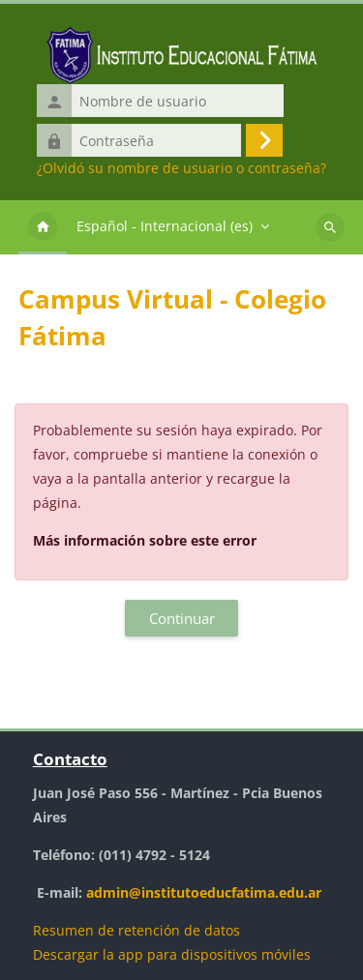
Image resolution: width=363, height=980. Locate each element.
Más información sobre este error (145, 540)
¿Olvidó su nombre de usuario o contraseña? (181, 168)
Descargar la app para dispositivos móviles (172, 954)
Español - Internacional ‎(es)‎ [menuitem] (165, 226)
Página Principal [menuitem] (43, 227)
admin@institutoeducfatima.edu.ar (204, 892)
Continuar (182, 618)
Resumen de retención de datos (136, 930)
